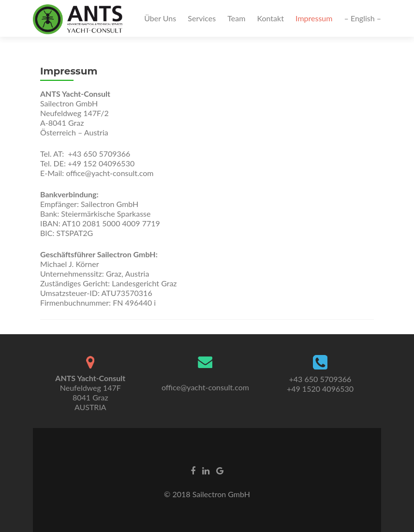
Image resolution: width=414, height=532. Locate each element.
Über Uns (160, 18)
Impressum (314, 18)
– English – (363, 18)
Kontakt (270, 18)
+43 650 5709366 (320, 379)
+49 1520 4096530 (320, 389)
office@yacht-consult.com (205, 387)
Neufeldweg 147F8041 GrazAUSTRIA (90, 392)
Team (236, 18)
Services (202, 18)
